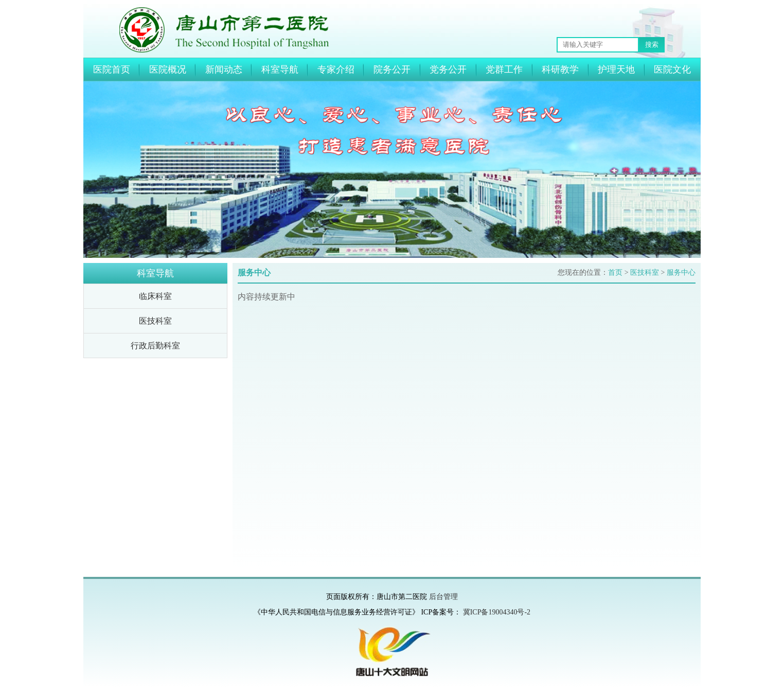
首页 (615, 272)
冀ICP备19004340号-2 (497, 612)
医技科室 (155, 321)
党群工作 (504, 69)
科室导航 (280, 69)
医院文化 (672, 69)
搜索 (652, 45)
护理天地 (616, 69)
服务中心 (681, 272)
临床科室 (155, 296)
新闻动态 (224, 69)
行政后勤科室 (155, 346)
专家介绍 (336, 69)
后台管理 (443, 597)
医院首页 (112, 69)
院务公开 (392, 69)
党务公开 (448, 69)
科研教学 (560, 69)
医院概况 (168, 69)
